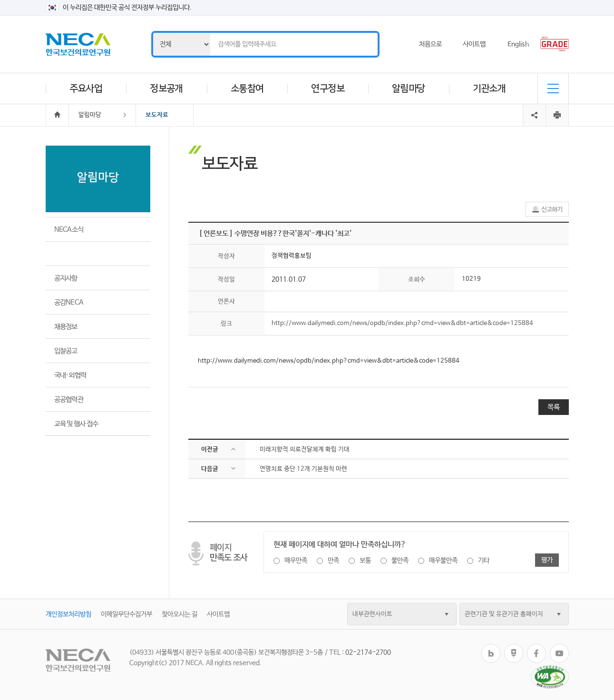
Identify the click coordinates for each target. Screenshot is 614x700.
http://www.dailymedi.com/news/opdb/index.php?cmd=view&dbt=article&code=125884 (402, 323)
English (518, 44)
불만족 (400, 561)
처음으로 (430, 44)
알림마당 (409, 89)
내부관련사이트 (372, 614)
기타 (484, 561)
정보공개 (166, 89)
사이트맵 (474, 44)
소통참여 (247, 89)
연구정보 (328, 89)
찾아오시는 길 (180, 614)
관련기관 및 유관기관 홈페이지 (504, 614)
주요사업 (86, 89)
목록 (554, 407)
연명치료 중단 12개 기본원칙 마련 (303, 469)
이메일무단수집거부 (127, 614)
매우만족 (296, 561)
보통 (365, 561)
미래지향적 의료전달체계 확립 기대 (305, 449)
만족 (333, 561)
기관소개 (489, 89)
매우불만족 (443, 561)
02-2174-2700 (368, 652)
